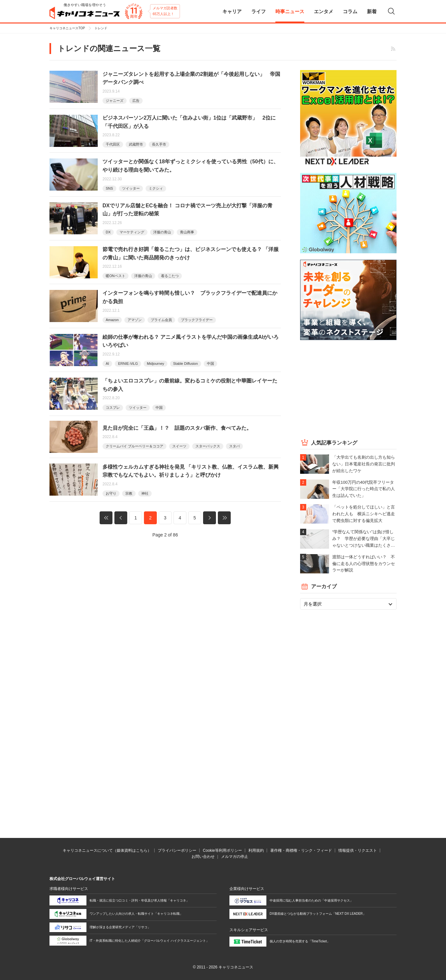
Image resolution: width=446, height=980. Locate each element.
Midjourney (156, 364)
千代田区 (113, 144)
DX (108, 232)
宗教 (129, 493)
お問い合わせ (203, 857)
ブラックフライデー (197, 320)
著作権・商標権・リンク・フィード (301, 850)
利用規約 (256, 850)
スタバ (234, 446)
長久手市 (159, 144)
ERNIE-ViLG (128, 364)
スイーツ (179, 446)
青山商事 (187, 232)
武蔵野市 (136, 144)
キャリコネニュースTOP (67, 28)
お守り (111, 493)
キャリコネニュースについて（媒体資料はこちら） (107, 850)
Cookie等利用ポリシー (222, 850)
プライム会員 (161, 320)
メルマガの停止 (235, 857)
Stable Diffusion (186, 364)
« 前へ (121, 518)
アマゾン (135, 320)
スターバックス (208, 446)
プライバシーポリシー (177, 850)
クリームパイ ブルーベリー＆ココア (134, 446)
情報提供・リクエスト (358, 850)
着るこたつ (170, 276)
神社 (145, 493)
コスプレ (113, 408)
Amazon (112, 320)
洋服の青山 (162, 232)
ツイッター (131, 188)
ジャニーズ (115, 101)
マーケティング (132, 232)
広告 (136, 101)
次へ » (210, 518)
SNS (109, 188)
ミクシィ (156, 188)
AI (107, 364)
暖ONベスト (116, 276)
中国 (210, 364)
